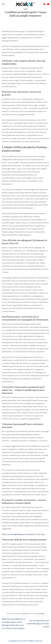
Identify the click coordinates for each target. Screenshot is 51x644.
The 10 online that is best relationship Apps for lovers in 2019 (38, 624)
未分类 (25, 9)
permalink (41, 613)
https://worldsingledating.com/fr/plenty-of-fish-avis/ (23, 534)
